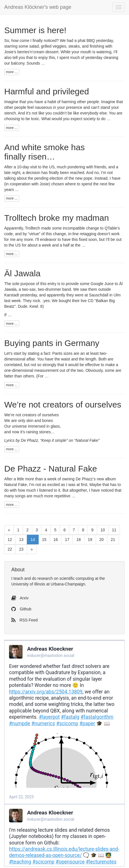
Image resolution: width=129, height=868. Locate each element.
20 (102, 540)
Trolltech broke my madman (57, 218)
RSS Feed (24, 620)
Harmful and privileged (47, 91)
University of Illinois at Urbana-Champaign (48, 584)
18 (78, 540)
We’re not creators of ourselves (63, 405)
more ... (12, 72)
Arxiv (20, 598)
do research (42, 578)
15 (44, 540)
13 (21, 540)
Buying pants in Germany (52, 343)
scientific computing (76, 578)
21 (113, 540)
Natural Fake (16, 485)
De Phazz (84, 479)
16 (56, 540)
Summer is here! (35, 30)
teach (18, 578)
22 (10, 549)
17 (67, 540)
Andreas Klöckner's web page (38, 7)
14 (33, 540)
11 (114, 530)
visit (34, 167)
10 (103, 530)
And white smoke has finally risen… (44, 152)
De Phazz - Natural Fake (51, 469)
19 (90, 540)
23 (21, 549)
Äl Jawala (22, 273)
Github (21, 609)
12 (10, 540)
